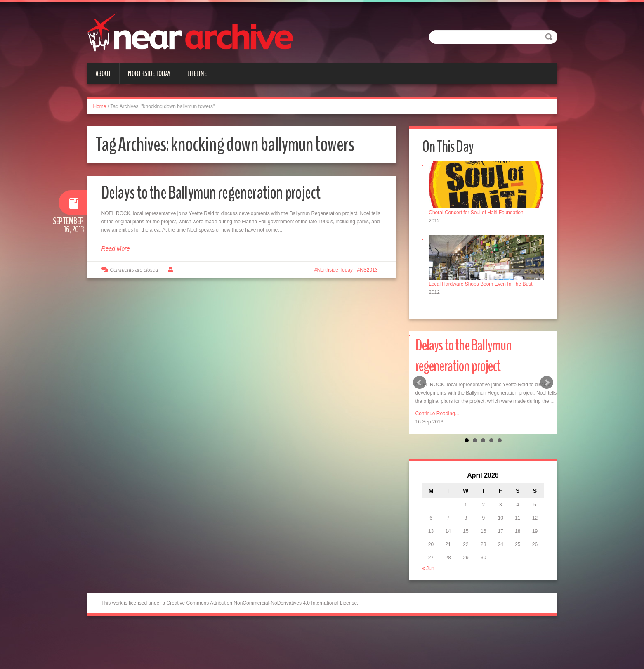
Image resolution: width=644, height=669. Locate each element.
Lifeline (197, 73)
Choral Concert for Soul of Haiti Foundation (477, 212)
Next (547, 382)
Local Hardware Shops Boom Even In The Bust (482, 283)
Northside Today (149, 73)
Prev (420, 382)
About (103, 73)
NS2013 (369, 270)
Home (100, 106)
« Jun (429, 567)
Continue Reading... (437, 413)
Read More (116, 248)
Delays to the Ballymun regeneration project (216, 193)
